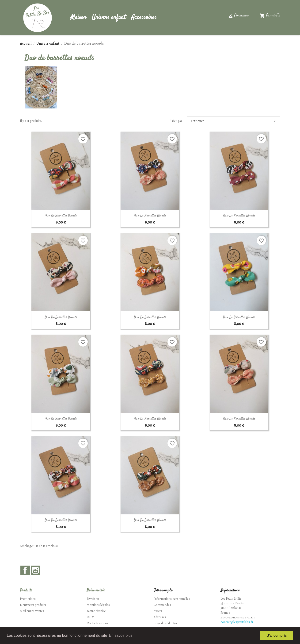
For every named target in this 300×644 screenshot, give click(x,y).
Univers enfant (109, 17)
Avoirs (158, 611)
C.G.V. (91, 617)
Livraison (93, 599)
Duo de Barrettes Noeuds (61, 216)
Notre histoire (96, 611)
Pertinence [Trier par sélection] (234, 121)
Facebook (25, 570)
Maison (78, 17)
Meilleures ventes (32, 611)
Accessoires (144, 17)
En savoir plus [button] (121, 635)
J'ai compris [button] (277, 636)
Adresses (160, 617)
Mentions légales (98, 605)
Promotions (28, 599)
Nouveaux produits (33, 605)
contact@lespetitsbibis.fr (237, 622)
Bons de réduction (166, 623)
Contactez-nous (98, 623)
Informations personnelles (172, 599)
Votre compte (163, 591)
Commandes (162, 605)
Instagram (35, 570)
